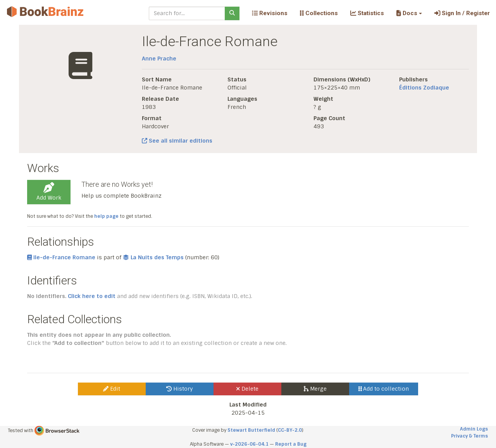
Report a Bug (291, 444)
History (180, 389)
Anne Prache (159, 59)
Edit (112, 389)
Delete (247, 389)
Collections (319, 13)
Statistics (367, 13)
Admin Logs (474, 429)
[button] (409, 13)
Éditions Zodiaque (424, 88)
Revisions (270, 13)
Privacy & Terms (469, 436)
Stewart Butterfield (251, 430)
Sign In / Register (462, 13)
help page (106, 216)
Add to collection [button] (384, 389)
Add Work (49, 192)
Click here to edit (92, 296)
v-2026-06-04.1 (249, 444)
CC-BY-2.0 (290, 430)
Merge (315, 389)
